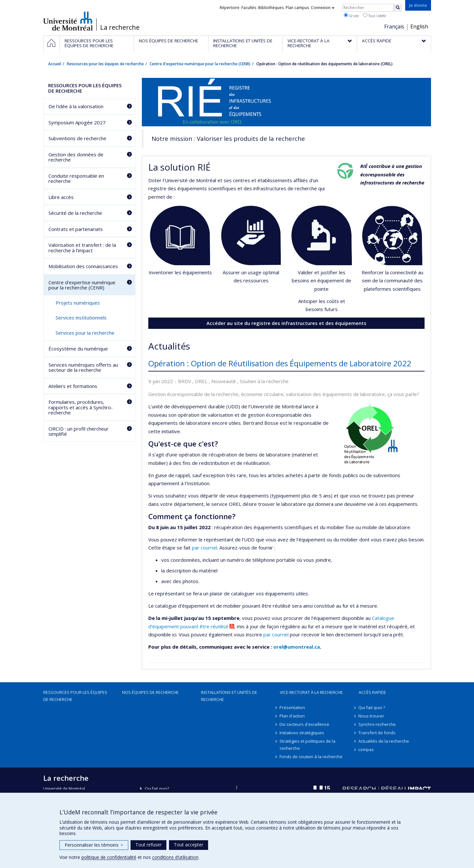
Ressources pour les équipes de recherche (105, 64)
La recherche (120, 27)
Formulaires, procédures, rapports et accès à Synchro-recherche (81, 407)
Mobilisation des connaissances (83, 266)
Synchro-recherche (377, 724)
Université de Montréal (68, 21)
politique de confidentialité (109, 857)
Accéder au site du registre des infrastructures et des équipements (286, 323)
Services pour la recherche (85, 333)
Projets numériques (78, 303)
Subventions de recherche (77, 138)
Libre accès (61, 197)
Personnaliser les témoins (94, 845)
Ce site (351, 16)
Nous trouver (372, 716)
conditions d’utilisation (175, 857)
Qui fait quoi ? (372, 707)
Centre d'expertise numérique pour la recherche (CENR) (200, 64)
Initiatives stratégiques (302, 733)
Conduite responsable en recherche (76, 178)
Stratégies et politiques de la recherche (308, 745)
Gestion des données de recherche (76, 157)
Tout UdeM (374, 16)
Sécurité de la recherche (75, 213)
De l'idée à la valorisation (76, 106)
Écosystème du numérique (78, 349)
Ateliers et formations (73, 386)
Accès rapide (372, 692)
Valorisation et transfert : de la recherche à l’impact (82, 248)
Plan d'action (292, 716)
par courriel (205, 548)
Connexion (323, 8)
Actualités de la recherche (384, 741)
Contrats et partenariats (76, 229)
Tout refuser (148, 845)
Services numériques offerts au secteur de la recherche (83, 367)
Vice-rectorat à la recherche (311, 692)
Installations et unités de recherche (229, 696)
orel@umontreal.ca (297, 647)
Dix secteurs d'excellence (305, 724)
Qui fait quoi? (157, 789)
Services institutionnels (81, 318)
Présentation (293, 707)
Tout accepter (189, 845)
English (419, 26)
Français (394, 26)
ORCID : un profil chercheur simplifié (79, 431)
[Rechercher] (398, 8)
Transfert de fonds (377, 733)
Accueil (55, 64)
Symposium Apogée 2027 (77, 122)
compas (366, 749)
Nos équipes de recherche (150, 692)
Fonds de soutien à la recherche (311, 757)
